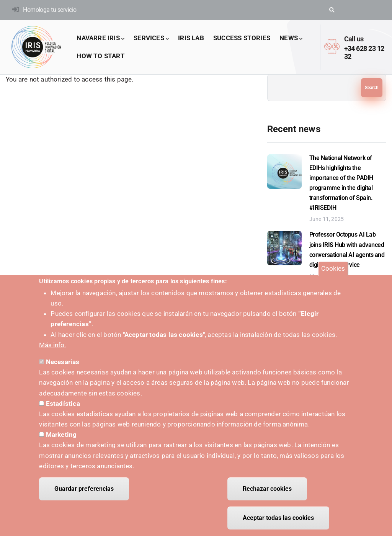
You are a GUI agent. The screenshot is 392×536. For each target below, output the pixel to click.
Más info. (52, 351)
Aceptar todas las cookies (278, 524)
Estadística (63, 409)
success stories (242, 38)
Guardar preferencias (84, 494)
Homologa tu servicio (50, 10)
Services (151, 38)
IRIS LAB (191, 38)
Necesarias (63, 368)
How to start (100, 56)
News (291, 38)
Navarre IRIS (100, 38)
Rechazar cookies (267, 494)
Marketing (61, 440)
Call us (354, 39)
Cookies (333, 274)
